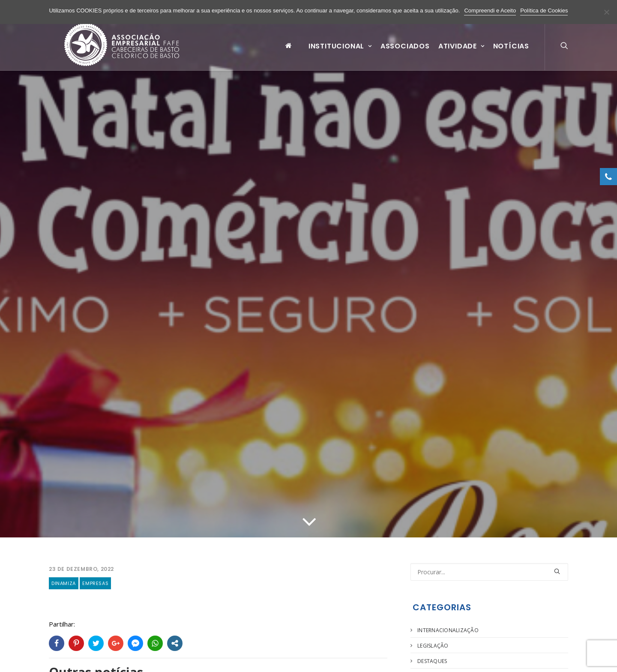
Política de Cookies (544, 10)
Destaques (432, 649)
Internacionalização (448, 619)
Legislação (433, 634)
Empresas (95, 572)
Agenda (428, 665)
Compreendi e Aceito (490, 10)
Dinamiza (64, 572)
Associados (405, 53)
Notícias (511, 53)
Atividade (461, 53)
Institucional (340, 53)
